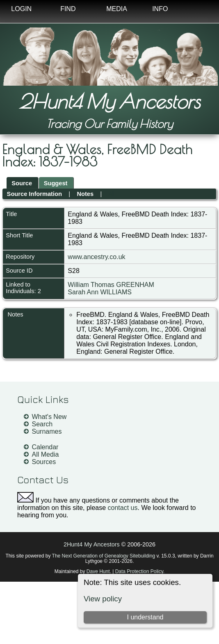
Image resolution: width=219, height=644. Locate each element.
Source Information (34, 194)
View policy (103, 599)
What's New (49, 417)
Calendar (45, 447)
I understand (145, 617)
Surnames (47, 431)
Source (22, 183)
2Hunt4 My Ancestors (109, 101)
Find (68, 9)
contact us (123, 508)
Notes (85, 194)
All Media (46, 454)
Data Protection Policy (139, 571)
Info (160, 9)
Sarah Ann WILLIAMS (100, 292)
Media (117, 9)
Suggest (56, 183)
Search (42, 424)
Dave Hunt (98, 571)
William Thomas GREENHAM (111, 285)
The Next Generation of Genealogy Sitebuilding (104, 556)
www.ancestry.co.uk (96, 257)
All (112, 194)
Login (21, 9)
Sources (44, 462)
